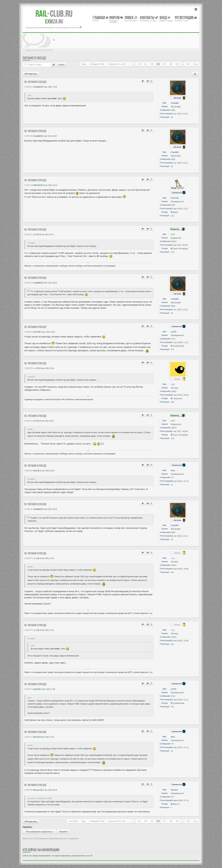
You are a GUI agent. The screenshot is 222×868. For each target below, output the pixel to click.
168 (188, 64)
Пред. (84, 64)
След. (195, 64)
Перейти (64, 832)
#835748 (29, 136)
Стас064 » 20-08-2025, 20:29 (40, 798)
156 (158, 64)
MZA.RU (54, 21)
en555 (36, 332)
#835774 (29, 689)
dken (35, 471)
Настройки (73, 821)
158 (171, 64)
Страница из (117, 64)
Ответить (31, 74)
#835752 (29, 234)
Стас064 (37, 87)
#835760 (29, 471)
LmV (35, 234)
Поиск (61, 65)
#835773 (29, 630)
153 (139, 64)
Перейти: (28, 827)
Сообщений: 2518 (97, 64)
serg (35, 558)
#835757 (29, 368)
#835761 (29, 509)
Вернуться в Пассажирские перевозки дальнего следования (51, 838)
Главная (101, 17)
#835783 (29, 790)
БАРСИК (37, 185)
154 (146, 64)
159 (177, 64)
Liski (35, 368)
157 (164, 64)
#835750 (29, 185)
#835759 (29, 421)
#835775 (29, 737)
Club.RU (54, 14)
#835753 (29, 283)
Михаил (37, 790)
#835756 (29, 332)
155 (152, 64)
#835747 (29, 87)
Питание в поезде (34, 58)
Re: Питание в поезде (35, 82)
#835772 (29, 558)
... (134, 64)
